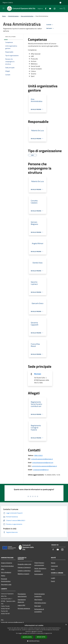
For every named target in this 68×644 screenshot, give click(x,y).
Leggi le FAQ (21, 605)
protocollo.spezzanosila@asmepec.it (42, 459)
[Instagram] (54, 8)
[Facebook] (45, 8)
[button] (34, 641)
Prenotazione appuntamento (22, 595)
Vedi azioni (50, 28)
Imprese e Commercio (24, 567)
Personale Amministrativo (6, 580)
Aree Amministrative (7, 566)
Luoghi (53, 578)
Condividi (50, 25)
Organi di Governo (7, 563)
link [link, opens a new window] (51, 633)
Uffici (3, 569)
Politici (3, 576)
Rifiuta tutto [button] (41, 637)
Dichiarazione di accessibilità (39, 610)
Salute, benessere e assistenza (40, 570)
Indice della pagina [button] (10, 37)
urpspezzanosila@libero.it (41, 470)
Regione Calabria (8, 2)
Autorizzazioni (39, 574)
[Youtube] (49, 8)
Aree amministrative (27, 16)
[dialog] (34, 633)
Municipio (38, 374)
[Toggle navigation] (4, 8)
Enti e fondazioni (6, 572)
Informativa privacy (40, 603)
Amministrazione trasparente (39, 595)
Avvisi (53, 569)
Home (4, 16)
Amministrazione (13, 16)
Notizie (53, 563)
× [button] (66, 625)
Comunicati (54, 566)
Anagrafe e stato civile (24, 564)
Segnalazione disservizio (22, 601)
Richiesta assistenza (24, 608)
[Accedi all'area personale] (60, 3)
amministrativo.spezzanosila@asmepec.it (45, 466)
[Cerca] (64, 9)
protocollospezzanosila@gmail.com (43, 463)
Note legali (38, 606)
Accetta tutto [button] (27, 637)
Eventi (53, 581)
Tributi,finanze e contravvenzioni (39, 564)
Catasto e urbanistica (24, 571)
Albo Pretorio (38, 600)
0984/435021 (39, 455)
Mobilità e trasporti (23, 574)
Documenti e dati (6, 584)
